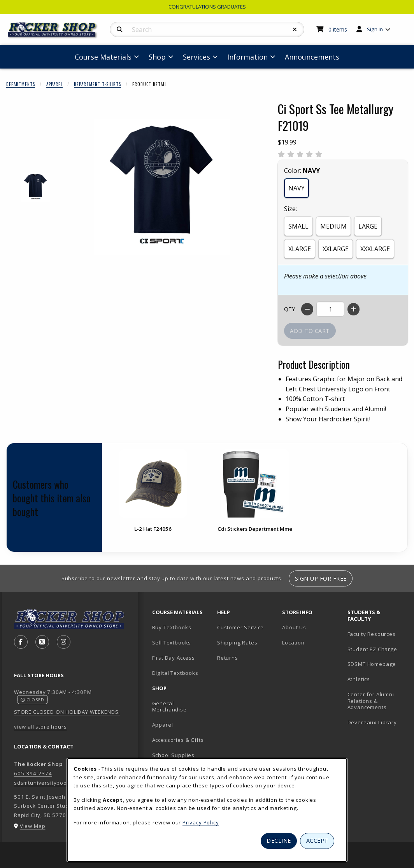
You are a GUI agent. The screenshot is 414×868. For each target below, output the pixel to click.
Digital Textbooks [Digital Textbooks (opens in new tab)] (175, 673)
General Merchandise (169, 707)
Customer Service (240, 627)
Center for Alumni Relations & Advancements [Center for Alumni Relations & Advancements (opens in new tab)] (371, 701)
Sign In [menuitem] (375, 29)
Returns (228, 658)
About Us (294, 627)
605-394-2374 (33, 773)
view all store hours (40, 727)
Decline (279, 841)
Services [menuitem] (196, 57)
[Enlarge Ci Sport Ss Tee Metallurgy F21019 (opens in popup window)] (162, 187)
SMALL (298, 226)
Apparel (54, 84)
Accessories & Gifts (178, 740)
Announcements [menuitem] (312, 57)
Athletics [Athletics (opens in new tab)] (359, 679)
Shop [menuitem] (157, 57)
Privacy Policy (201, 822)
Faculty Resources (372, 634)
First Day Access (174, 658)
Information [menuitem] (247, 57)
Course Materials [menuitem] (103, 57)
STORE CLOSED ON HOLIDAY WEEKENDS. (67, 712)
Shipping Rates (237, 643)
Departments (21, 84)
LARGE (368, 226)
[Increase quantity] (353, 309)
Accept (317, 841)
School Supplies (173, 755)
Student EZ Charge (372, 649)
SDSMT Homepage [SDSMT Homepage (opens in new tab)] (372, 664)
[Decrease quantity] (307, 309)
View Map (33, 826)
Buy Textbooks (172, 627)
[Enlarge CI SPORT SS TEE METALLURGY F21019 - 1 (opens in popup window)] (36, 187)
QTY (289, 309)
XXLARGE (336, 249)
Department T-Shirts (97, 84)
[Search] (120, 30)
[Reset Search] (295, 30)
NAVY (296, 188)
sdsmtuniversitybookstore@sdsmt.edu (65, 783)
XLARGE (300, 249)
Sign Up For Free (321, 578)
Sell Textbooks (172, 643)
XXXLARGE (375, 249)
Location (293, 643)
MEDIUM (333, 226)
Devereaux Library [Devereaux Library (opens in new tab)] (372, 722)
